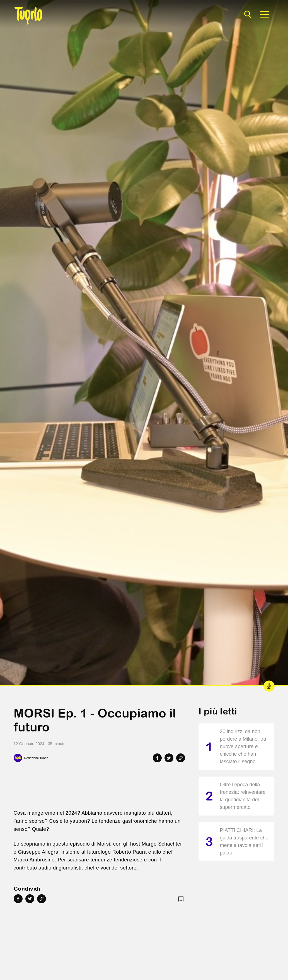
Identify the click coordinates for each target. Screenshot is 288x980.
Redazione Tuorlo (36, 758)
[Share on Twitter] (169, 758)
